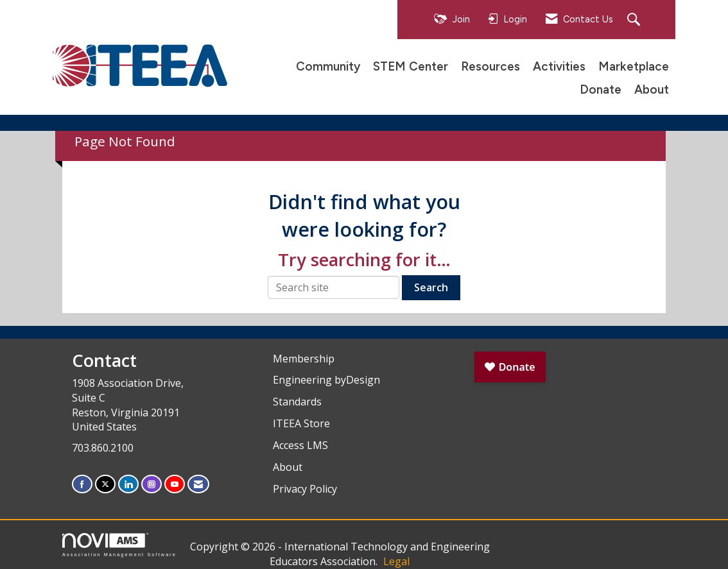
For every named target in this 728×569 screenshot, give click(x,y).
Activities (559, 66)
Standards (297, 402)
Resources (490, 66)
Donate (601, 89)
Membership (304, 359)
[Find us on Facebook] (82, 484)
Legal (396, 561)
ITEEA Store (301, 423)
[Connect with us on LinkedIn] (128, 484)
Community (328, 66)
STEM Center (411, 66)
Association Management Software (119, 545)
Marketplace (634, 66)
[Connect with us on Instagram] (152, 484)
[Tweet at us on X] (105, 484)
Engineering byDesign (326, 380)
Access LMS (300, 445)
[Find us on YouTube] (175, 484)
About (652, 89)
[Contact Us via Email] (198, 484)
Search (431, 287)
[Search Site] (635, 20)
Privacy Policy (305, 489)
